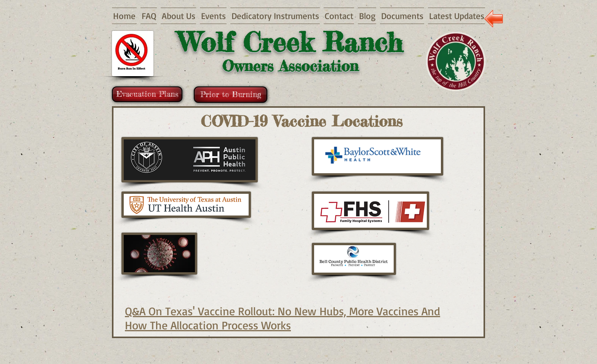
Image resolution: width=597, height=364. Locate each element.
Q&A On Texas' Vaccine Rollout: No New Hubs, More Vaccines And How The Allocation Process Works (283, 318)
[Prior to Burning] (231, 95)
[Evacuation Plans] (147, 94)
